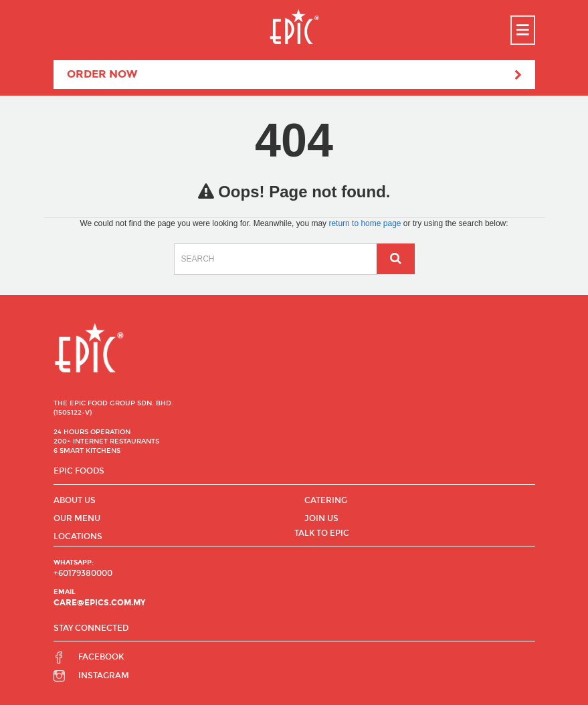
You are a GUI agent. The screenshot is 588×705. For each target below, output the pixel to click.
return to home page (365, 223)
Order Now (294, 75)
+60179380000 (83, 573)
